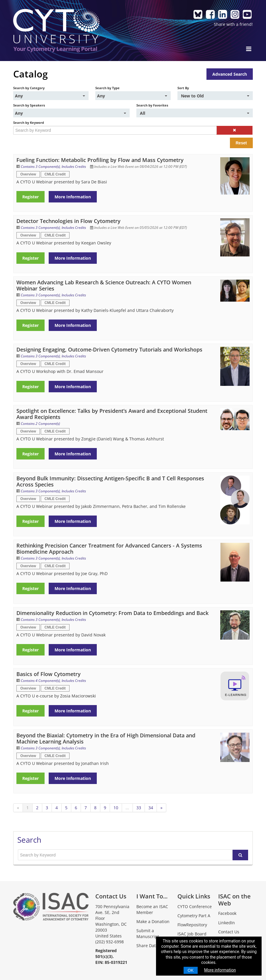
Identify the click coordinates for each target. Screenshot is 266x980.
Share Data (147, 946)
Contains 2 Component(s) (40, 424)
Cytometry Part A (194, 916)
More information (220, 970)
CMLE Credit (55, 174)
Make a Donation (153, 921)
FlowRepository (192, 925)
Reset (241, 143)
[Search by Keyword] (115, 130)
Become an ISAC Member (152, 909)
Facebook (227, 913)
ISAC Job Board (192, 934)
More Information (73, 197)
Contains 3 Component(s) (40, 167)
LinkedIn (227, 923)
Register (31, 197)
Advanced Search (230, 74)
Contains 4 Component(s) (40, 681)
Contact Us (229, 932)
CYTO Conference (195, 906)
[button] (234, 130)
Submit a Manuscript (148, 933)
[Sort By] (215, 96)
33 (139, 808)
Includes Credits (74, 167)
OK (191, 970)
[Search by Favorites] (195, 113)
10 (116, 808)
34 (151, 808)
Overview (28, 174)
